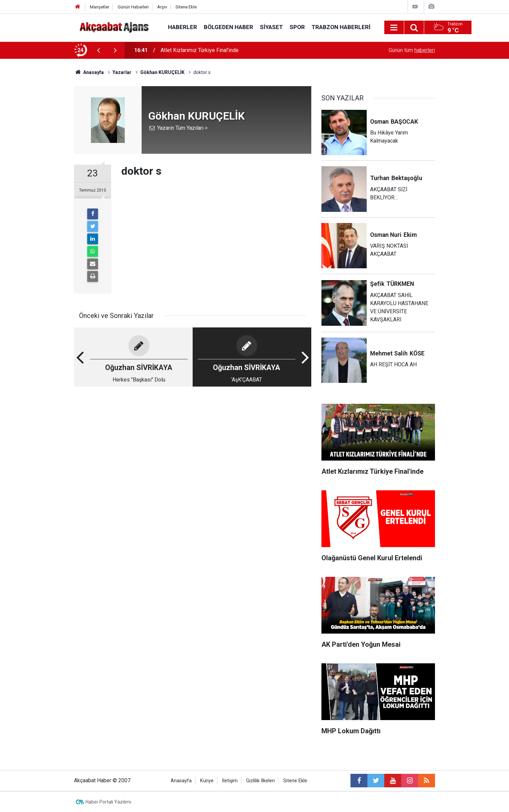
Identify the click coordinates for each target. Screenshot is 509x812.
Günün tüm (412, 50)
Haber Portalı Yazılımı (108, 802)
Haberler (183, 27)
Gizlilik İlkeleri (260, 781)
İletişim (230, 781)
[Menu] (394, 28)
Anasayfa (181, 781)
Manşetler (100, 7)
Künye (207, 781)
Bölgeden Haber (228, 27)
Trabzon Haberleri (341, 27)
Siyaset (271, 27)
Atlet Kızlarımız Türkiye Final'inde (200, 50)
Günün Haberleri (133, 7)
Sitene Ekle (186, 7)
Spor (297, 27)
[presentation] (98, 50)
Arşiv (162, 7)
